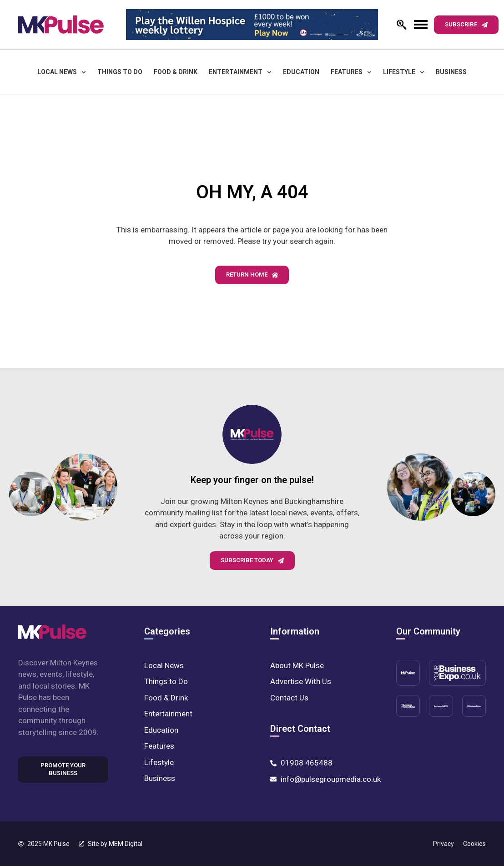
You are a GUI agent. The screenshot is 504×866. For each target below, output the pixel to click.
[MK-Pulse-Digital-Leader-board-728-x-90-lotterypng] (252, 25)
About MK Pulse (297, 665)
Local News (62, 72)
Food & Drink (176, 72)
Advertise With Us (301, 681)
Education (301, 72)
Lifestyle (404, 72)
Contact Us (289, 698)
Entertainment (240, 72)
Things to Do (120, 72)
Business (451, 72)
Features (351, 72)
